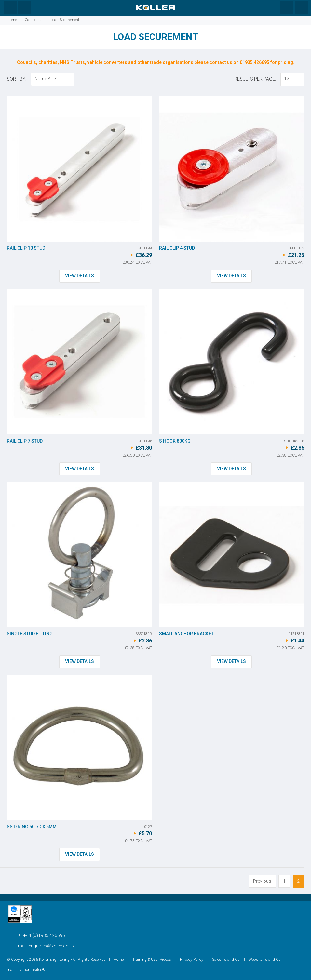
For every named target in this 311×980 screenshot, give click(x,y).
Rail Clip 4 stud (177, 248)
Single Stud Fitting (30, 634)
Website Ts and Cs (265, 960)
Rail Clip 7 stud (25, 441)
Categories (34, 20)
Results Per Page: (255, 79)
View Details (80, 276)
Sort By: (17, 79)
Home (12, 20)
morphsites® (34, 970)
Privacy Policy (192, 960)
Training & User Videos (152, 960)
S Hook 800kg (175, 441)
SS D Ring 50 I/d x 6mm (32, 827)
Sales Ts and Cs (226, 960)
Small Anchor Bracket (186, 634)
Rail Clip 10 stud (26, 248)
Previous (262, 881)
